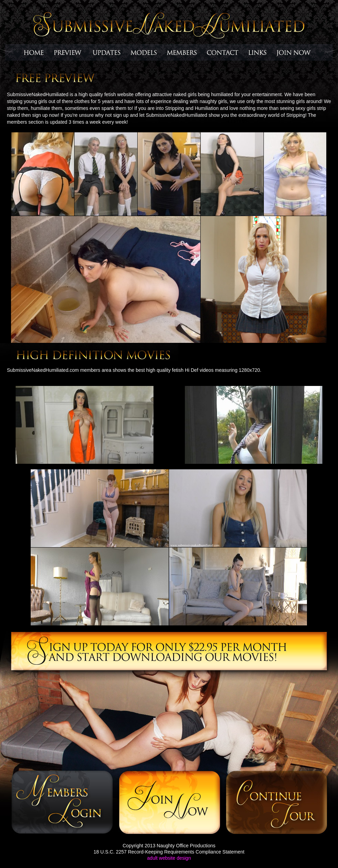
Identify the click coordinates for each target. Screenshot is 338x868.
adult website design (169, 858)
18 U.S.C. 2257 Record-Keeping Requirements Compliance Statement (169, 852)
